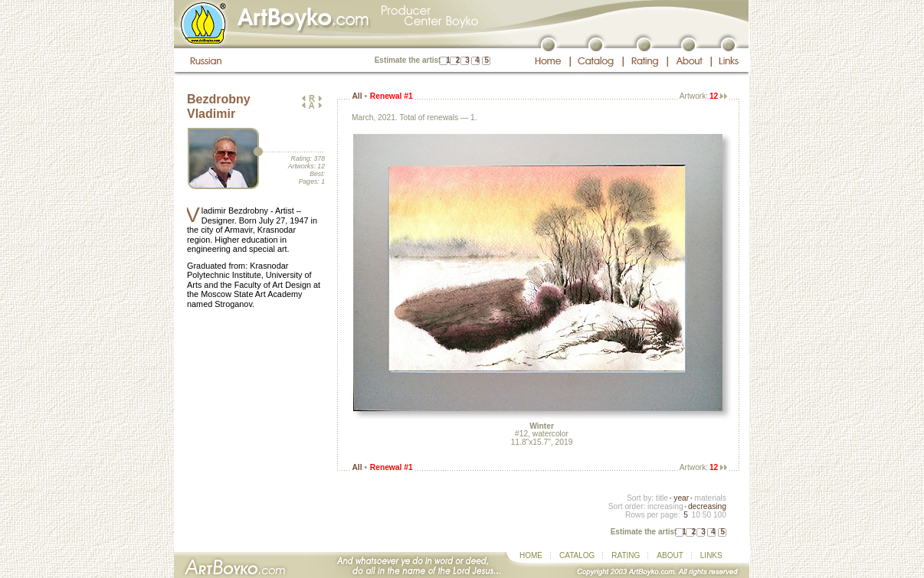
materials (710, 498)
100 (720, 515)
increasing (665, 506)
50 (707, 515)
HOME (531, 555)
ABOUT (670, 555)
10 (695, 515)
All (357, 96)
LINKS (711, 555)
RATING (626, 555)
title (662, 498)
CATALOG (577, 555)
